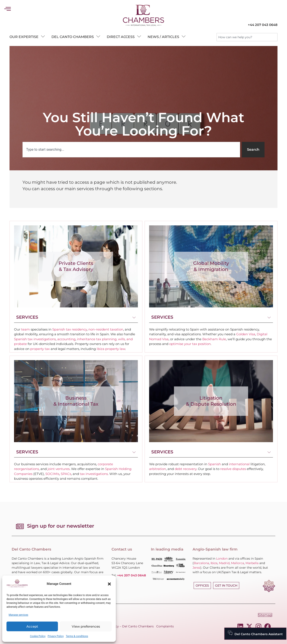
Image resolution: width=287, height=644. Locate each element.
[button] (109, 584)
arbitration (158, 469)
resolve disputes (233, 469)
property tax (40, 349)
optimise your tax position (190, 344)
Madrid (224, 563)
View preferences (86, 626)
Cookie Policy (38, 636)
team (26, 329)
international (239, 464)
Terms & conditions (77, 636)
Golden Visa (246, 334)
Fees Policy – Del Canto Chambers (128, 626)
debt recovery (186, 469)
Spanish (214, 464)
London (222, 559)
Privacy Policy (56, 636)
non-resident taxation (106, 329)
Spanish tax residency (70, 329)
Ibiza (214, 563)
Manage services (18, 615)
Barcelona (201, 563)
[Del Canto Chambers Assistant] (255, 634)
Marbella (252, 563)
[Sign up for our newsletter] (20, 526)
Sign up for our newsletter (61, 526)
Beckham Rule (214, 339)
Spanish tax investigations (35, 339)
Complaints (165, 626)
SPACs (66, 474)
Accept (32, 626)
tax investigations (94, 474)
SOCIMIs (52, 474)
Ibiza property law (111, 349)
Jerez (196, 568)
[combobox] (247, 37)
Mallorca (238, 563)
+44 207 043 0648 (263, 25)
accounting (66, 339)
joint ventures (59, 469)
